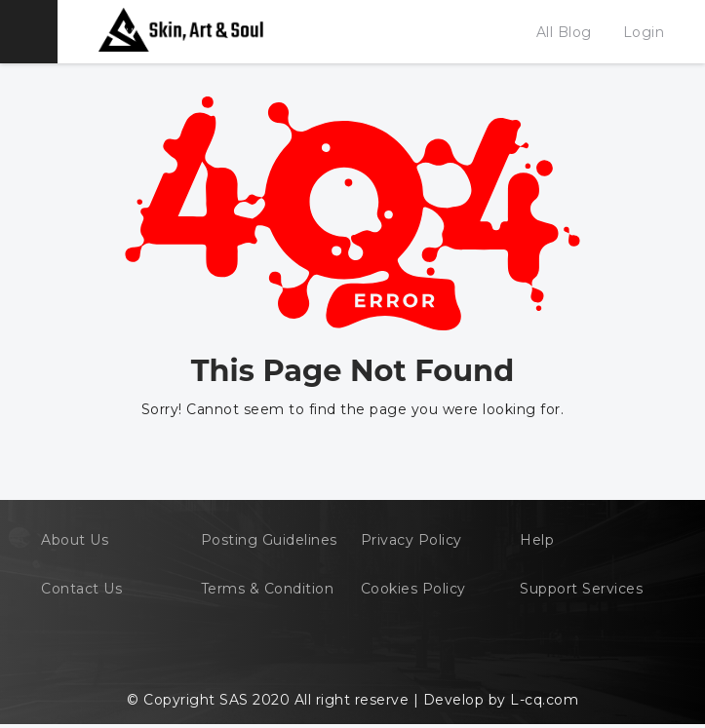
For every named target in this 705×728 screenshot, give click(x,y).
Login (644, 32)
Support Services (581, 589)
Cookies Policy (413, 589)
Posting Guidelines (269, 540)
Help (537, 540)
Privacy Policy (411, 540)
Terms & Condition (268, 589)
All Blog (564, 32)
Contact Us (81, 589)
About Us (75, 540)
